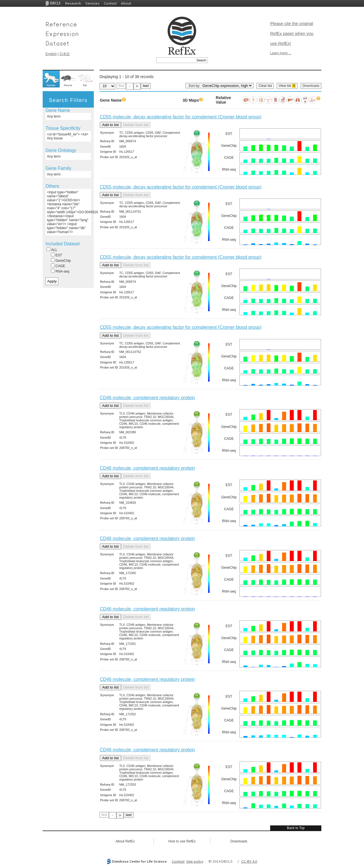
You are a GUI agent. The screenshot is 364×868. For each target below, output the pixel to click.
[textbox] (176, 60)
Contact (110, 3)
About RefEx (125, 841)
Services (92, 3)
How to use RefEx (182, 841)
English (51, 54)
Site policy (195, 861)
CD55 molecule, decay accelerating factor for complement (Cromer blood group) (181, 117)
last (146, 86)
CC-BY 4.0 (249, 861)
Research (73, 3)
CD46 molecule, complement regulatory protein (147, 398)
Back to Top (296, 828)
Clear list (265, 86)
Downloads (311, 86)
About (126, 3)
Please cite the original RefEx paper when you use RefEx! (292, 33)
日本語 (65, 54)
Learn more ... (281, 53)
